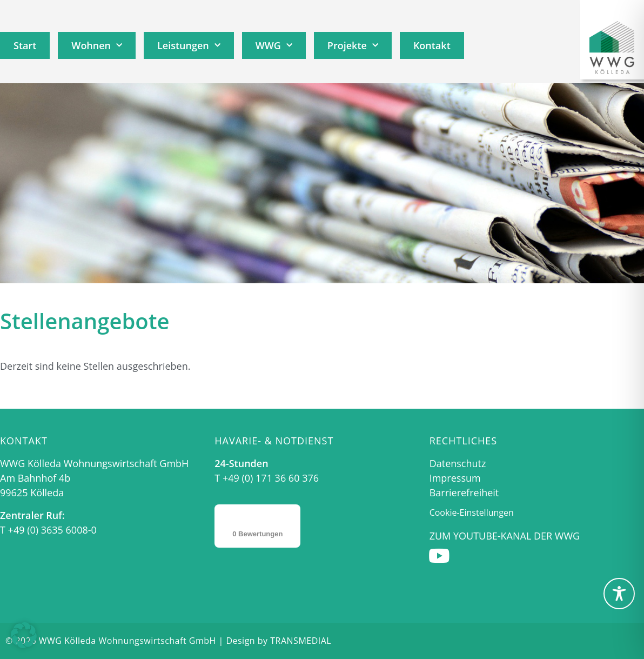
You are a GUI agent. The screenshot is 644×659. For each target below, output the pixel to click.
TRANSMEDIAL (301, 641)
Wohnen (97, 46)
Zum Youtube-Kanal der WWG (505, 536)
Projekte (353, 46)
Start (25, 45)
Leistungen (189, 46)
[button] (24, 635)
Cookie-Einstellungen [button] (472, 512)
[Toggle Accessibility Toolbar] (619, 594)
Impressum (455, 478)
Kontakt (432, 45)
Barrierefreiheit (464, 492)
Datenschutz (458, 463)
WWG (274, 46)
